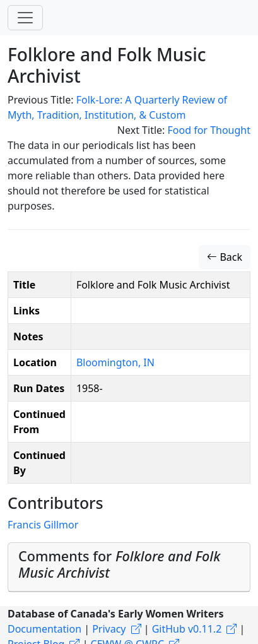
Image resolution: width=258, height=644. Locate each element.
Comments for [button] (119, 564)
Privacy (109, 629)
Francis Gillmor (43, 525)
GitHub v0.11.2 (187, 629)
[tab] (129, 567)
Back (225, 257)
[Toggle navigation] (25, 18)
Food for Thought (209, 130)
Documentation (44, 629)
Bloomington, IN (115, 362)
